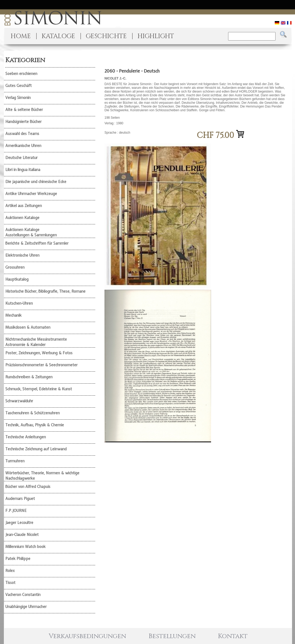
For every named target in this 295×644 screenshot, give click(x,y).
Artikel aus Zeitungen (24, 206)
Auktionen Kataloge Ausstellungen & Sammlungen (31, 232)
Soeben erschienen (21, 74)
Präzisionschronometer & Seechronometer (41, 365)
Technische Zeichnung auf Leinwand (36, 449)
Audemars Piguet (20, 499)
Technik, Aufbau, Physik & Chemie (35, 425)
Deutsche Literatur (21, 158)
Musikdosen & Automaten (28, 327)
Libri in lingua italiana (23, 170)
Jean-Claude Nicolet (22, 535)
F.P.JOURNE (16, 511)
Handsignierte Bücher (23, 122)
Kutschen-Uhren (19, 303)
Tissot (10, 583)
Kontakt (233, 636)
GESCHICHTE (106, 36)
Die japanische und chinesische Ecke (36, 182)
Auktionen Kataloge (22, 218)
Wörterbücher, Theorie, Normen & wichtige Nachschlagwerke (42, 476)
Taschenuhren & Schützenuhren (33, 413)
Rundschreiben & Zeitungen (29, 377)
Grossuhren (15, 267)
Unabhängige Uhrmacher (26, 607)
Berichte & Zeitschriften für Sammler (37, 243)
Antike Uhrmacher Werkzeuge (31, 194)
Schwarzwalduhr (19, 401)
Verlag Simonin (18, 98)
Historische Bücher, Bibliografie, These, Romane (45, 291)
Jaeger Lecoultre (19, 523)
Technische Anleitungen (26, 437)
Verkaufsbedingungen (87, 636)
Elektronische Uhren (22, 255)
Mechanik (13, 315)
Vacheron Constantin (23, 595)
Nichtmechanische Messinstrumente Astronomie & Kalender (36, 342)
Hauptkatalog (17, 279)
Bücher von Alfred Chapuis (28, 487)
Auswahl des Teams (22, 134)
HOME (21, 36)
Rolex (10, 571)
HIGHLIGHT (156, 36)
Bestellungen (172, 636)
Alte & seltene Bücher (24, 110)
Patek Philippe (18, 559)
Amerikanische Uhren (23, 146)
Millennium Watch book (25, 547)
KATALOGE (58, 36)
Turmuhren (15, 461)
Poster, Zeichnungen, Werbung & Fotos (39, 353)
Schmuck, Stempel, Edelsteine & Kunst (39, 389)
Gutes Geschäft (19, 86)
